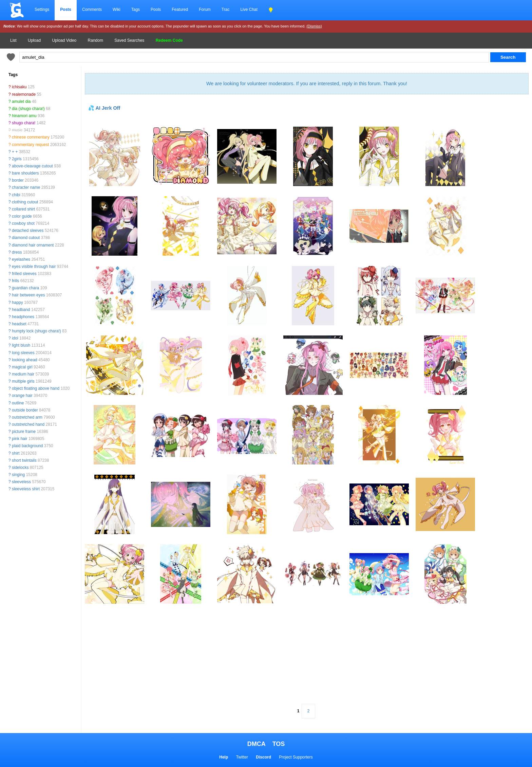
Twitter (242, 757)
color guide (22, 216)
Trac (226, 10)
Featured (180, 10)
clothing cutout (25, 202)
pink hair (20, 439)
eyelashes (21, 259)
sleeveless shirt (26, 489)
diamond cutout (26, 238)
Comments (92, 10)
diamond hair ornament (33, 245)
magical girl (22, 367)
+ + (15, 152)
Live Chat (249, 10)
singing (18, 475)
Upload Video (64, 40)
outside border (25, 410)
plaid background (27, 446)
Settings (42, 10)
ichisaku (19, 87)
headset (19, 324)
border (18, 180)
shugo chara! (24, 123)
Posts (66, 10)
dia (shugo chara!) (28, 109)
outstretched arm (27, 417)
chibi (16, 195)
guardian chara (25, 288)
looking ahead (25, 360)
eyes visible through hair (34, 267)
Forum (205, 10)
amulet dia (21, 102)
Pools (156, 10)
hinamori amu (24, 116)
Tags (136, 10)
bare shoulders (25, 173)
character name (26, 187)
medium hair (23, 374)
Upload (34, 40)
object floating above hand (36, 388)
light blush (21, 345)
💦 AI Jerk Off (104, 108)
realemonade (24, 94)
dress (17, 252)
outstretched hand (28, 424)
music (17, 130)
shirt (16, 453)
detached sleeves (28, 231)
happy (17, 303)
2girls (17, 159)
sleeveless (21, 482)
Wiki (117, 10)
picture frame (24, 432)
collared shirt (23, 209)
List (13, 40)
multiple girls (23, 381)
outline (18, 403)
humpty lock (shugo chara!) (36, 331)
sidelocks (20, 468)
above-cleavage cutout (32, 166)
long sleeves (23, 353)
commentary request (30, 145)
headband (21, 310)
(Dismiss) (314, 26)
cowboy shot (23, 223)
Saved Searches (129, 40)
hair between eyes (28, 295)
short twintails (24, 460)
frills (15, 281)
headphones (23, 317)
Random (96, 40)
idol (15, 338)
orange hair (22, 396)
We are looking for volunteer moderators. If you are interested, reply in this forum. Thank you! (307, 84)
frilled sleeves (24, 274)
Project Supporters (296, 757)
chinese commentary (31, 137)
